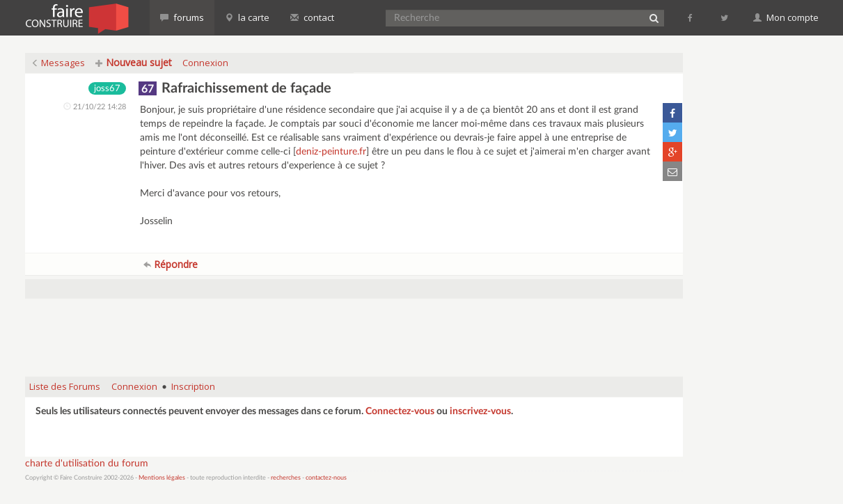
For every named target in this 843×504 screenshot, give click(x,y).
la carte (247, 17)
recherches (286, 478)
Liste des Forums (65, 386)
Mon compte (786, 17)
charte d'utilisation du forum (87, 464)
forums (182, 17)
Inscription (193, 386)
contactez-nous (326, 478)
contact (312, 17)
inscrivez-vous (480, 411)
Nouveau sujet (134, 62)
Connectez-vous (400, 411)
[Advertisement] (354, 331)
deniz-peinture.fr (331, 152)
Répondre (171, 264)
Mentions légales (162, 478)
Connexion (205, 63)
